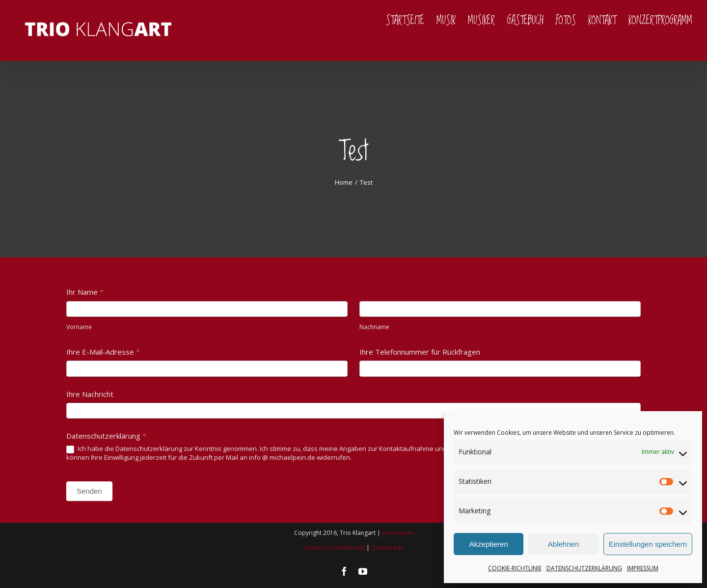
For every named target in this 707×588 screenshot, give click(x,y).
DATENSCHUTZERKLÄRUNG (584, 568)
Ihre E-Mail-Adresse (103, 352)
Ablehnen (563, 544)
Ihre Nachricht (90, 394)
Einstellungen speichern (648, 544)
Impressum (398, 533)
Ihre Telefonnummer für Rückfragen (420, 352)
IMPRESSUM (643, 568)
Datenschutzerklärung (334, 547)
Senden (89, 491)
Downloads (387, 547)
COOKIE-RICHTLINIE (515, 568)
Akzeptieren (489, 544)
